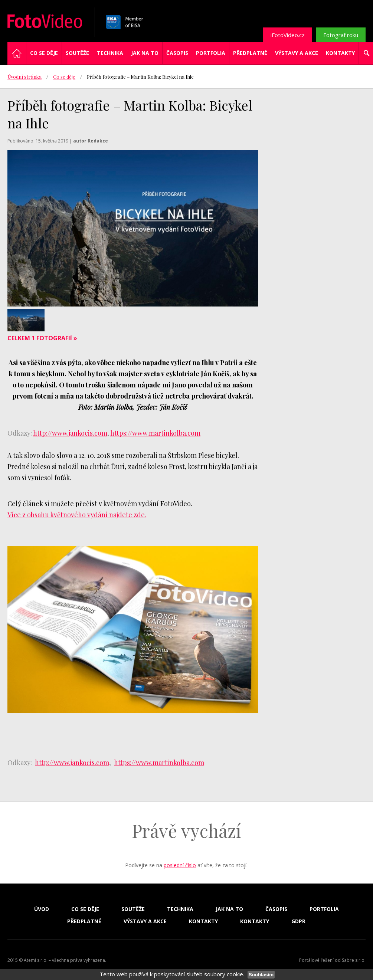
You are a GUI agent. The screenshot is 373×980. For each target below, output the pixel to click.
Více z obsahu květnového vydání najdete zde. (77, 515)
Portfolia (211, 53)
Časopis (177, 53)
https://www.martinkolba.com (155, 433)
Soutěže (77, 53)
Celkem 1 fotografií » (42, 338)
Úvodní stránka (24, 77)
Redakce (98, 141)
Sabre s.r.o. (354, 960)
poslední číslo (180, 865)
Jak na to (145, 53)
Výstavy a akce (297, 53)
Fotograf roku (341, 35)
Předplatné (250, 53)
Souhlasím (261, 975)
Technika (110, 53)
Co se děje (44, 53)
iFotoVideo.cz (288, 35)
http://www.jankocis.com (70, 433)
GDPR (298, 921)
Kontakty (340, 53)
